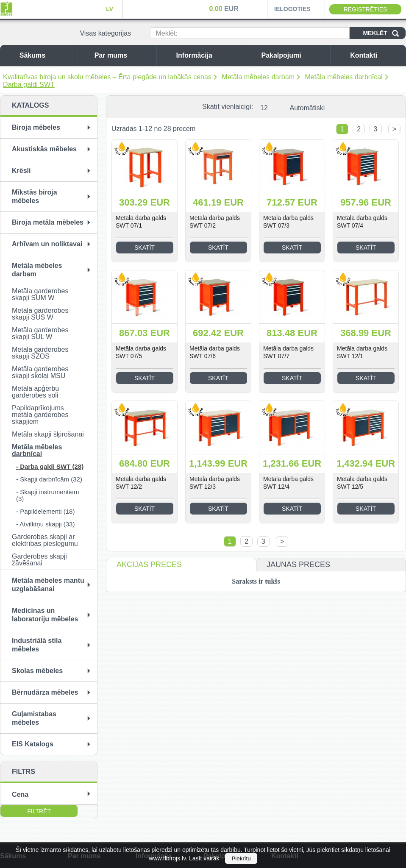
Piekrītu (241, 858)
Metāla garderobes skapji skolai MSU (40, 372)
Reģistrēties (366, 9)
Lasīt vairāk (204, 858)
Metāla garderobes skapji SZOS (40, 353)
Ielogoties (292, 9)
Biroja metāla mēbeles (48, 222)
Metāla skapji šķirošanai (48, 434)
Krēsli (21, 171)
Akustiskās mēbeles (44, 149)
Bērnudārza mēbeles (45, 692)
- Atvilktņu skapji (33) (45, 524)
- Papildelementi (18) (45, 511)
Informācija (207, 55)
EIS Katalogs (33, 744)
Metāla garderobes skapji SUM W (40, 294)
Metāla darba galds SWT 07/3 (288, 222)
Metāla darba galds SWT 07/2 (215, 222)
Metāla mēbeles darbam (258, 77)
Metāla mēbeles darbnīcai (343, 77)
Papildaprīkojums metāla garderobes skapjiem (40, 415)
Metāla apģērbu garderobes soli (35, 392)
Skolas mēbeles (37, 671)
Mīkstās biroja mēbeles (35, 196)
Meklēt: (167, 33)
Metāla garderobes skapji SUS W (40, 314)
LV (110, 9)
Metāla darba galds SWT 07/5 (141, 352)
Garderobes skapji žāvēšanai (39, 560)
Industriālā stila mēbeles (37, 645)
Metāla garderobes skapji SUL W (40, 333)
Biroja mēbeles (36, 127)
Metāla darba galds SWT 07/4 (362, 222)
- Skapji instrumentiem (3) (47, 495)
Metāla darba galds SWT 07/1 (141, 222)
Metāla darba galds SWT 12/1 (362, 352)
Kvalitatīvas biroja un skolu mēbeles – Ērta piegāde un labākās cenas (107, 77)
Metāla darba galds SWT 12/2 (141, 483)
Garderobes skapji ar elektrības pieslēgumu (45, 540)
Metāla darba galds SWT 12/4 (288, 483)
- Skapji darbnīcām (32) (49, 479)
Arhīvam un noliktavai (47, 244)
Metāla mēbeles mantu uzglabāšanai (48, 585)
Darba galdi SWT (29, 85)
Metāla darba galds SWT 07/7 (288, 352)
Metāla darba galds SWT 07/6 (215, 352)
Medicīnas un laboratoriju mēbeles (45, 615)
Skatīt (145, 248)
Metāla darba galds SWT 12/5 (362, 483)
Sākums (45, 55)
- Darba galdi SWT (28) (50, 466)
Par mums (123, 55)
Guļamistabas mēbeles (34, 718)
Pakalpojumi (293, 55)
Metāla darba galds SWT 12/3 (215, 483)
